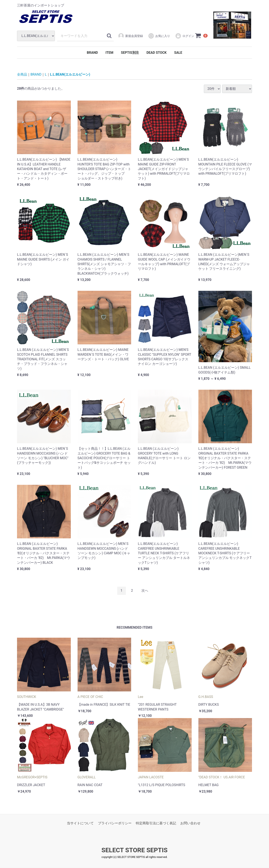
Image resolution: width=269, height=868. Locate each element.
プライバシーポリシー (115, 823)
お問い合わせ (190, 823)
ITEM (109, 53)
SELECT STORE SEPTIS (134, 850)
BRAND (92, 53)
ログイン (185, 36)
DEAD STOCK (157, 53)
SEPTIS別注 (130, 53)
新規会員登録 (130, 36)
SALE (178, 53)
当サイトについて (80, 823)
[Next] (145, 591)
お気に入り (159, 36)
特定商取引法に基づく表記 (156, 823)
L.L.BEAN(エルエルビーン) (70, 74)
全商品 (22, 74)
